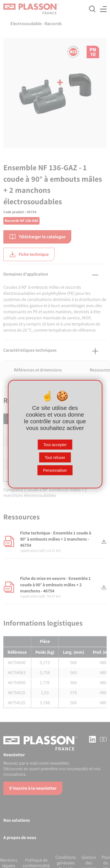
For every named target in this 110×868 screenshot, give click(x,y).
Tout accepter (55, 444)
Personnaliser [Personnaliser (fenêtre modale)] (55, 470)
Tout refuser (55, 457)
